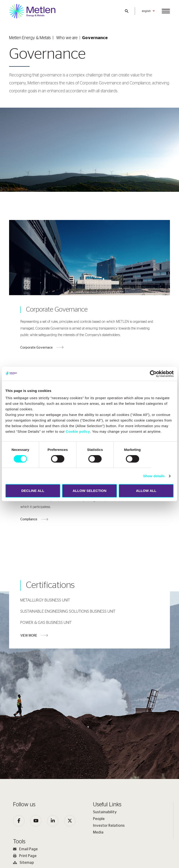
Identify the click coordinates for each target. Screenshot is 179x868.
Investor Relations (109, 826)
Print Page (25, 856)
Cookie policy (78, 431)
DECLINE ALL (33, 491)
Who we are (67, 38)
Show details (154, 476)
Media (98, 832)
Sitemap (23, 863)
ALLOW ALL (146, 491)
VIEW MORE (29, 637)
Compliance (29, 521)
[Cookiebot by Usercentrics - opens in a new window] (153, 374)
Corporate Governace (36, 348)
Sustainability (105, 812)
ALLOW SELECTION (89, 491)
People (99, 819)
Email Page (25, 849)
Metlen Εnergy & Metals (30, 38)
